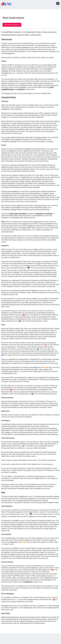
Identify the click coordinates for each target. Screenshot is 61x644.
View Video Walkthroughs (12, 25)
